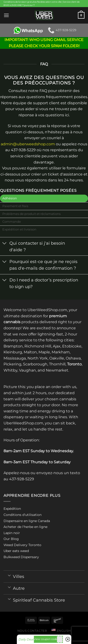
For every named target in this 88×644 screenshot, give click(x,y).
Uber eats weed (16, 551)
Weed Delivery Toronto (22, 545)
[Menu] (6, 15)
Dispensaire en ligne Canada (27, 521)
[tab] (44, 198)
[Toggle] (5, 244)
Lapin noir (12, 533)
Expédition (12, 509)
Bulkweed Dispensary (21, 557)
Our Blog (11, 539)
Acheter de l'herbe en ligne (25, 527)
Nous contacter (32, 631)
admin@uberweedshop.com (28, 144)
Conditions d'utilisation (23, 515)
